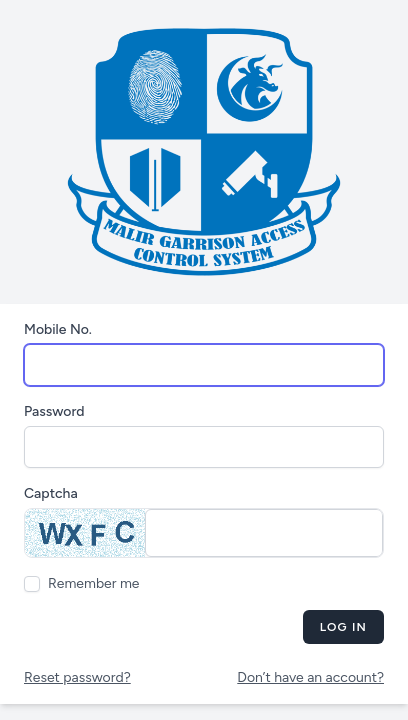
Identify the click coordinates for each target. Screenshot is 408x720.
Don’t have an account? (310, 677)
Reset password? (77, 677)
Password (54, 411)
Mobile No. (58, 329)
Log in (343, 627)
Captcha (51, 493)
